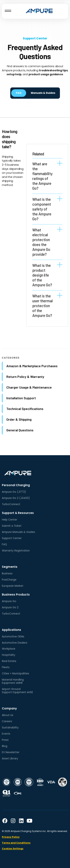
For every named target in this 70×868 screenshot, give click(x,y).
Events (6, 734)
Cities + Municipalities (15, 674)
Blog (5, 746)
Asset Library (10, 759)
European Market (13, 586)
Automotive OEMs (13, 637)
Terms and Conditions (16, 843)
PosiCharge (9, 580)
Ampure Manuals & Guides (18, 532)
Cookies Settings (13, 849)
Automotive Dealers (15, 643)
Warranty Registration (16, 551)
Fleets (6, 667)
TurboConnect (11, 504)
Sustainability (10, 728)
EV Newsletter (11, 752)
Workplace (9, 649)
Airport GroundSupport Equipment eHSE (17, 691)
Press (5, 740)
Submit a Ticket (12, 526)
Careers (7, 721)
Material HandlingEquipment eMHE (13, 681)
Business (7, 574)
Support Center (35, 38)
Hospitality (9, 655)
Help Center (10, 520)
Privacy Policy (11, 837)
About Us (8, 715)
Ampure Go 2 (10, 607)
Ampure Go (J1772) (14, 492)
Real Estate (9, 661)
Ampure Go (9, 601)
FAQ (4, 544)
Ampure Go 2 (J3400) (16, 498)
